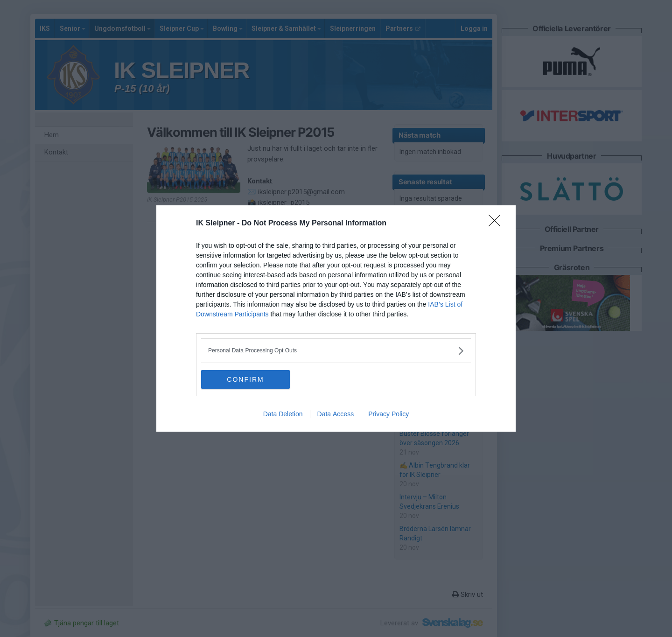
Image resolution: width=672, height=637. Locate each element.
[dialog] (336, 318)
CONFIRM (245, 379)
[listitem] (336, 351)
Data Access (336, 414)
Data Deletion (283, 414)
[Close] (497, 224)
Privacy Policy (388, 414)
